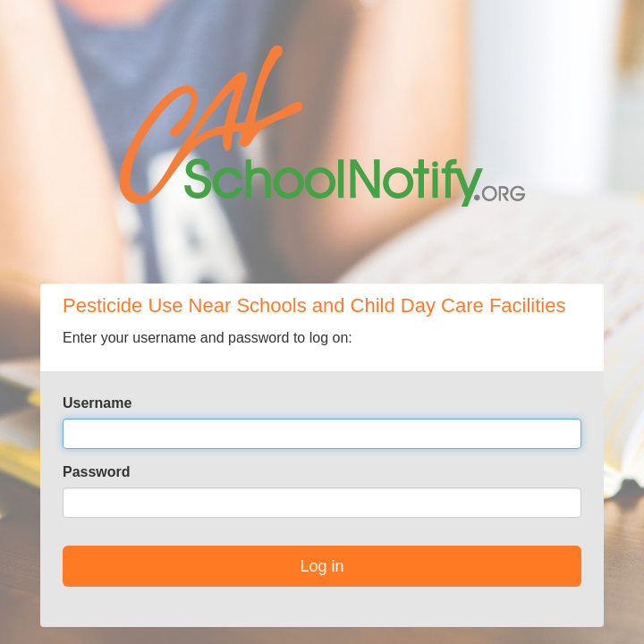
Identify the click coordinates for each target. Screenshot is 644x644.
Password (97, 472)
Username (97, 403)
